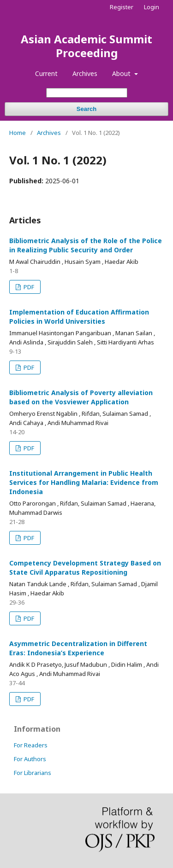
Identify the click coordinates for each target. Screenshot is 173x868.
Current (46, 73)
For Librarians (33, 773)
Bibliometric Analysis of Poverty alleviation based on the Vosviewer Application (81, 397)
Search (86, 109)
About (122, 73)
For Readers (31, 745)
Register (122, 7)
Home (18, 133)
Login (152, 7)
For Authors (30, 759)
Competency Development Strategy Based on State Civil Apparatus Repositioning (85, 568)
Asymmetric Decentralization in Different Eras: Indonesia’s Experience (78, 648)
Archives (85, 73)
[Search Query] (87, 93)
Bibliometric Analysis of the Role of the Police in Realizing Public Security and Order (86, 245)
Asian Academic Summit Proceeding (86, 46)
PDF (28, 287)
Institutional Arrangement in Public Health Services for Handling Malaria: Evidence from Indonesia (84, 482)
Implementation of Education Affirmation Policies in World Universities (79, 317)
